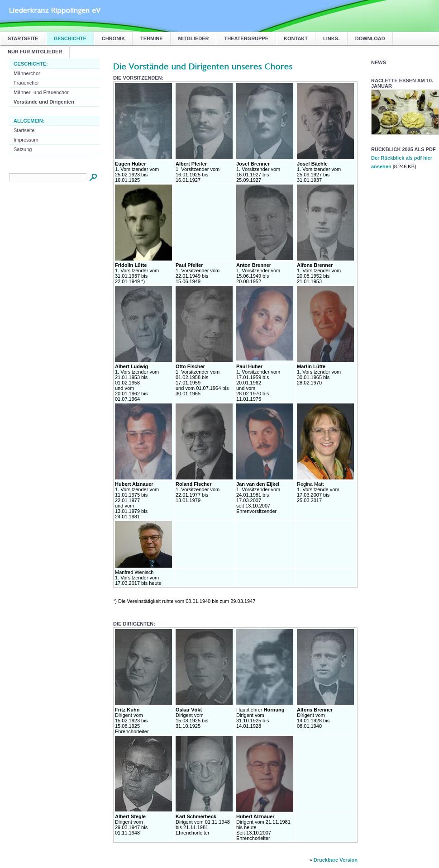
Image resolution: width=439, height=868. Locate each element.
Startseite (23, 38)
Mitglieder (194, 38)
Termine (152, 38)
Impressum (26, 140)
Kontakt (296, 38)
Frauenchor (26, 83)
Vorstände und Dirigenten (44, 102)
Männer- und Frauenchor (41, 92)
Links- (332, 38)
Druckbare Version (336, 860)
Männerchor (27, 73)
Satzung (23, 149)
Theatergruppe (246, 38)
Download (370, 38)
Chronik (113, 38)
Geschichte (70, 38)
